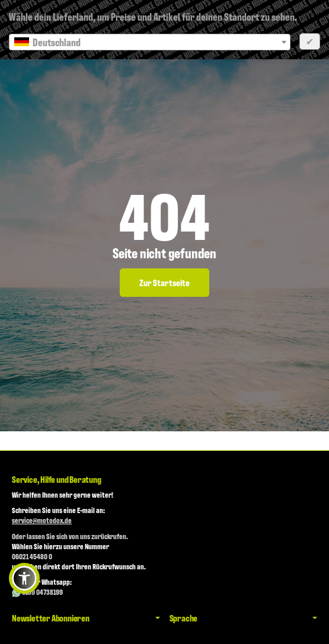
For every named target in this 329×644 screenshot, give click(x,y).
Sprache (244, 618)
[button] (24, 578)
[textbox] (150, 42)
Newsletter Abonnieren (86, 618)
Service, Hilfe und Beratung (57, 479)
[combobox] (150, 42)
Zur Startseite (165, 282)
